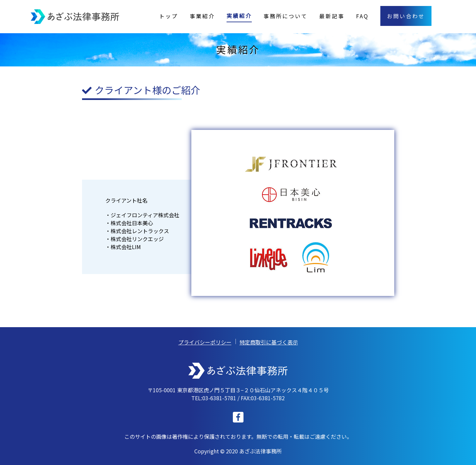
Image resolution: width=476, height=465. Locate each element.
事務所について (286, 16)
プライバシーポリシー (205, 342)
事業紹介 (202, 16)
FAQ (362, 16)
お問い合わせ (406, 16)
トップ (169, 16)
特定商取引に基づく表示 (269, 342)
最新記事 (332, 16)
